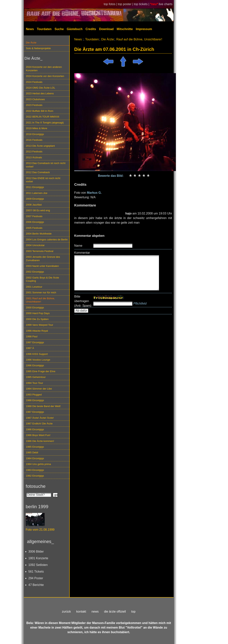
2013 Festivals (34, 152)
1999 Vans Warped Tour (39, 325)
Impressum (144, 29)
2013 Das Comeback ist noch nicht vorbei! (46, 165)
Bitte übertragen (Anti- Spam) (83, 301)
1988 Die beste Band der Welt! (43, 406)
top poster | (126, 4)
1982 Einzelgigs (35, 476)
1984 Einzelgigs (35, 458)
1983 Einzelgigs (35, 470)
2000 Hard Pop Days (38, 313)
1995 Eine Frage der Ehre (41, 371)
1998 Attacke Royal (37, 331)
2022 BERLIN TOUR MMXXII (43, 117)
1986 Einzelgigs (35, 429)
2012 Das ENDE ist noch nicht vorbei (43, 180)
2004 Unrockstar (35, 245)
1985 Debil (32, 452)
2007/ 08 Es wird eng (38, 210)
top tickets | (142, 4)
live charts (166, 4)
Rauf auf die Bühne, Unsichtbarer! (139, 39)
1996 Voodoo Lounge (38, 360)
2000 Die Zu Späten (37, 319)
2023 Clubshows (35, 99)
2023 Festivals (34, 105)
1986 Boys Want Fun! (38, 435)
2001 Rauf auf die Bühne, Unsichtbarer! (40, 300)
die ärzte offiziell (115, 612)
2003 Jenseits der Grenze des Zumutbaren (43, 258)
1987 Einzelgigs (35, 412)
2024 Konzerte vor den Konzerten (45, 76)
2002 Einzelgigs (35, 272)
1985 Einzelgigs (35, 447)
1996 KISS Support (37, 354)
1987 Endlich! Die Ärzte (39, 424)
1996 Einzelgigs (35, 365)
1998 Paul (32, 336)
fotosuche (36, 486)
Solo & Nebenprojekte (38, 48)
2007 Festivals (34, 216)
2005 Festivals (34, 228)
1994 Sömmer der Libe (39, 389)
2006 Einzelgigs (35, 222)
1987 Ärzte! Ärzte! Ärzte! (40, 418)
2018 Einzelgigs (35, 134)
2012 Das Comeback (38, 172)
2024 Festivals (34, 82)
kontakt (81, 612)
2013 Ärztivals (34, 157)
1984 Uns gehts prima (38, 464)
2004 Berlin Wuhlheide (39, 234)
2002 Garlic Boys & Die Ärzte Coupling (42, 279)
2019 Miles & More (37, 128)
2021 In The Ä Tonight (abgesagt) (45, 123)
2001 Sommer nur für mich (41, 292)
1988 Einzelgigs (35, 400)
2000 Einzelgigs (35, 308)
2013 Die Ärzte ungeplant (40, 146)
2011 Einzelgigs (35, 187)
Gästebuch (75, 29)
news (95, 612)
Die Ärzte (31, 43)
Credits (91, 29)
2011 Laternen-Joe (37, 193)
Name (78, 246)
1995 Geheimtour (36, 377)
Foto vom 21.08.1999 (40, 530)
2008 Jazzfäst (34, 205)
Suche (59, 29)
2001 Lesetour (34, 287)
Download (106, 29)
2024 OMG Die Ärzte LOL (41, 88)
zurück (66, 612)
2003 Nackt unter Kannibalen (42, 266)
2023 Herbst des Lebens (40, 93)
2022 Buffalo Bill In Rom (40, 111)
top (133, 612)
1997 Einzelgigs (35, 342)
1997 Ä (30, 348)
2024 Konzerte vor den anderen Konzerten (44, 69)
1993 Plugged (34, 395)
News (30, 29)
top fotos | (111, 4)
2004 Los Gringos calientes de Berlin (47, 240)
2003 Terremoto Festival (40, 251)
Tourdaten (44, 29)
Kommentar (82, 253)
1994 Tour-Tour (34, 383)
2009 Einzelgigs (35, 199)
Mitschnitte (125, 29)
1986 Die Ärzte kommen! (40, 441)
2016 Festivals (34, 140)
